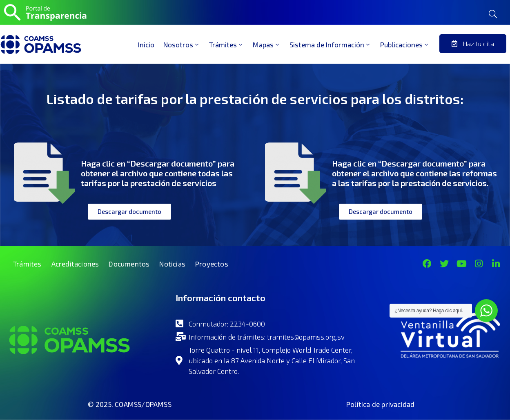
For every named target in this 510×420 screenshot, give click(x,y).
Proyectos (212, 264)
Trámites (226, 44)
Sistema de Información (330, 44)
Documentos (129, 264)
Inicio (146, 44)
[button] (473, 44)
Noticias (172, 264)
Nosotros (182, 44)
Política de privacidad (380, 404)
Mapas (267, 44)
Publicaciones (405, 44)
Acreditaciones (75, 264)
